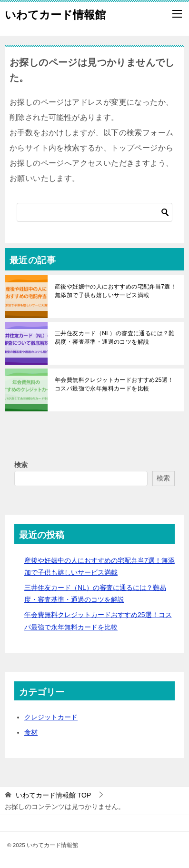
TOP (53, 795)
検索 (21, 465)
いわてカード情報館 (55, 14)
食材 (31, 732)
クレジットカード (51, 717)
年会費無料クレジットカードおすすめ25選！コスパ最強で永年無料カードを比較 (114, 384)
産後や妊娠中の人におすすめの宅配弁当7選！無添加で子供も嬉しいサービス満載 (115, 291)
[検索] (94, 212)
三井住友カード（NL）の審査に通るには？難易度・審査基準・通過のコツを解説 (115, 338)
